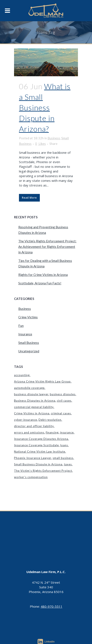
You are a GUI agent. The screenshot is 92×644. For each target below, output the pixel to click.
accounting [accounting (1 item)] (22, 375)
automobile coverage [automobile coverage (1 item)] (29, 388)
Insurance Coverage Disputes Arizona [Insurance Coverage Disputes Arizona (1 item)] (41, 439)
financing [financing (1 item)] (52, 432)
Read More (29, 198)
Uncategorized (29, 351)
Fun (21, 326)
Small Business (29, 343)
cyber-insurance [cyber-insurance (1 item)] (26, 420)
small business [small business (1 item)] (63, 458)
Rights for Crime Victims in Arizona (43, 275)
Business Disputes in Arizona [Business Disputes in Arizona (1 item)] (35, 401)
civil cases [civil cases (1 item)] (64, 401)
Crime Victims (28, 317)
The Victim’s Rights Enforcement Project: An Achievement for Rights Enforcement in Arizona (47, 247)
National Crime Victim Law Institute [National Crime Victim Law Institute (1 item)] (40, 452)
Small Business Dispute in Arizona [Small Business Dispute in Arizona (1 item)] (38, 464)
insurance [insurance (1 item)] (67, 432)
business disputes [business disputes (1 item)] (63, 394)
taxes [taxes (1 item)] (68, 464)
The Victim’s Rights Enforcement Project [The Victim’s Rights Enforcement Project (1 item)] (43, 471)
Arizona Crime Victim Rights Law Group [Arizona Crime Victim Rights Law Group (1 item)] (42, 381)
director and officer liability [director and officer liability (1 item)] (34, 426)
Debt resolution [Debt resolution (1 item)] (50, 420)
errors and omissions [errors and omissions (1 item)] (29, 432)
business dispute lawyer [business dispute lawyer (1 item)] (31, 394)
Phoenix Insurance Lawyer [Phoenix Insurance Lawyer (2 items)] (33, 458)
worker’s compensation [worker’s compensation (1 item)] (31, 477)
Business (54, 138)
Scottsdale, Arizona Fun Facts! (40, 283)
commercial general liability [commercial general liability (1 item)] (34, 407)
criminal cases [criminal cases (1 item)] (61, 413)
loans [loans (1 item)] (64, 445)
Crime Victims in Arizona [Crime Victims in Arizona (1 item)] (32, 413)
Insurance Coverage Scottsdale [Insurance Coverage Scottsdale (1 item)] (36, 445)
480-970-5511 (52, 606)
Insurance (25, 334)
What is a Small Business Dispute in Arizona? (45, 107)
